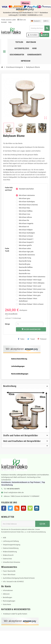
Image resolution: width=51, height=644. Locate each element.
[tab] (25, 386)
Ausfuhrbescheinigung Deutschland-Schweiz (19, 578)
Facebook (4, 508)
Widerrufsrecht (8, 555)
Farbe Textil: (7, 250)
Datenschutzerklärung (11, 548)
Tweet (31, 339)
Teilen (21, 339)
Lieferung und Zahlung (11, 541)
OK (43, 524)
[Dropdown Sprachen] (36, 21)
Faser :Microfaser (9, 575)
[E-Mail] (18, 524)
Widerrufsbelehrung (10, 552)
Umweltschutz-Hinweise (11, 562)
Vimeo (30, 508)
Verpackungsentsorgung (12, 545)
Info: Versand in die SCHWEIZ (13, 582)
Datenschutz (7, 559)
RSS (17, 508)
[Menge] (30, 324)
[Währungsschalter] (46, 21)
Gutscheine (7, 604)
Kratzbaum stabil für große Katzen (15, 614)
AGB (4, 538)
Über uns (22, 20)
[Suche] (40, 28)
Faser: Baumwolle (9, 571)
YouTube (24, 508)
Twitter (10, 508)
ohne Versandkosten (11, 314)
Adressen (6, 594)
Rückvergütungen (9, 601)
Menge (7, 324)
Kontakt (4, 22)
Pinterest (42, 339)
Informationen (8, 590)
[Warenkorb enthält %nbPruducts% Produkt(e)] (44, 35)
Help (10, 22)
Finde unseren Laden (9, 20)
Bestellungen (7, 597)
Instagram (37, 508)
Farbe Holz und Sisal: (9, 189)
